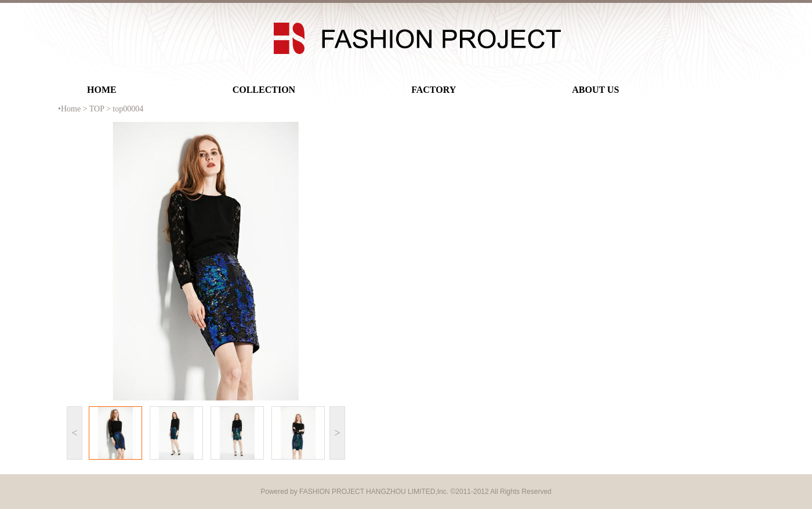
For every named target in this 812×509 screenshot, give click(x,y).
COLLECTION (264, 90)
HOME (102, 90)
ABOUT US (595, 90)
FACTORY (434, 90)
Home (71, 109)
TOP (97, 109)
